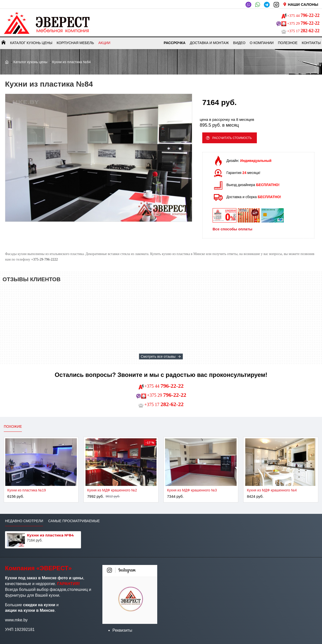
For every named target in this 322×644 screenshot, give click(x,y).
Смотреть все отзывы (158, 356)
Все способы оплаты (232, 231)
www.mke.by (16, 620)
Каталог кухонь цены (30, 62)
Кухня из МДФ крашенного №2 (112, 490)
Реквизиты (122, 630)
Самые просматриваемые (74, 521)
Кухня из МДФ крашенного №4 (272, 490)
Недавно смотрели (24, 521)
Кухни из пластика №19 (27, 490)
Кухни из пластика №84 (50, 535)
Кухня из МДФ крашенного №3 (192, 490)
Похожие (13, 426)
